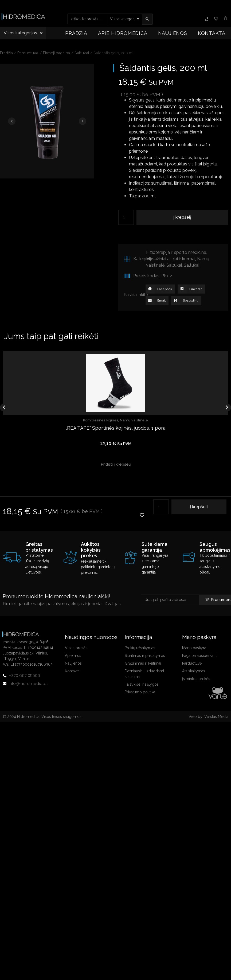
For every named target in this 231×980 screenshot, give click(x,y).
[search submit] (147, 19)
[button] (160, 289)
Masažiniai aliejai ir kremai (171, 259)
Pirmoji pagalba (56, 53)
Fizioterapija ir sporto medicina (176, 252)
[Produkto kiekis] (126, 217)
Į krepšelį (182, 217)
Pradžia (76, 33)
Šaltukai (82, 53)
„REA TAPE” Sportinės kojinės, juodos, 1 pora (115, 428)
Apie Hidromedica (123, 33)
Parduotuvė (28, 53)
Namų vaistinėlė (134, 420)
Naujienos (173, 33)
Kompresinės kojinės (101, 420)
